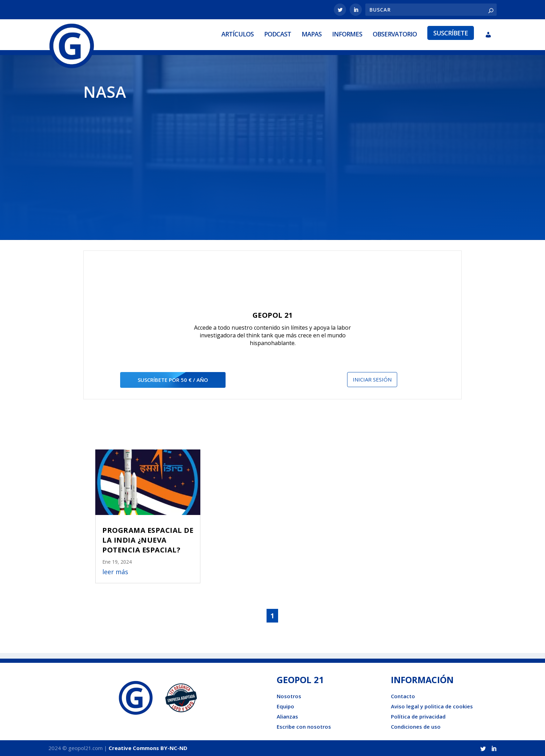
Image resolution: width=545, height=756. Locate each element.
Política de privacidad (418, 716)
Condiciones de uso (416, 727)
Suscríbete (451, 33)
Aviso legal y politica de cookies (432, 706)
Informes (347, 34)
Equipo (285, 706)
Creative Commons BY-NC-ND (148, 748)
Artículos (237, 34)
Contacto (403, 696)
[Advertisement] (272, 165)
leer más (115, 572)
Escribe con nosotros (304, 727)
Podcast (278, 34)
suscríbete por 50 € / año (173, 380)
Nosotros (289, 696)
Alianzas (287, 716)
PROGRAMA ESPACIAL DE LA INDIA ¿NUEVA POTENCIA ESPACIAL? (148, 540)
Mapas (312, 34)
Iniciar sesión (372, 379)
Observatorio (395, 34)
